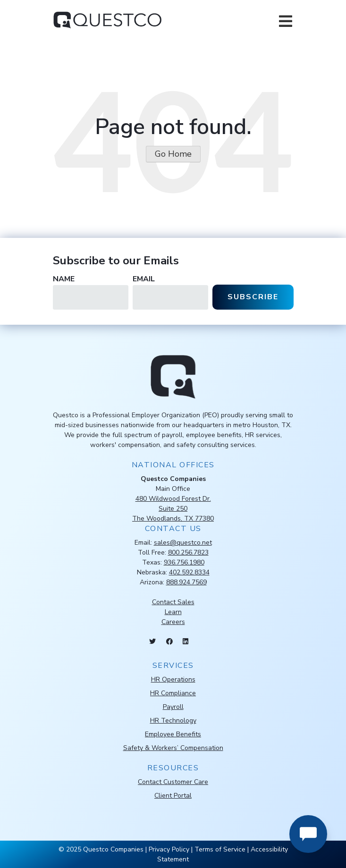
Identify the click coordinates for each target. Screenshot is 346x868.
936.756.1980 (184, 562)
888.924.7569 (186, 582)
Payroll (173, 707)
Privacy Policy (169, 849)
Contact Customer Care (173, 782)
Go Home (173, 154)
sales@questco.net (183, 543)
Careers (173, 622)
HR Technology (173, 721)
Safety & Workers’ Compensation (173, 748)
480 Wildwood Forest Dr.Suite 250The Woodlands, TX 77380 (173, 509)
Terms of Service (220, 849)
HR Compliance (173, 693)
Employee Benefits (173, 734)
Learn (173, 612)
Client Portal (173, 796)
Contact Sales (173, 602)
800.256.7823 (188, 552)
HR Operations (173, 679)
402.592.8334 (189, 572)
